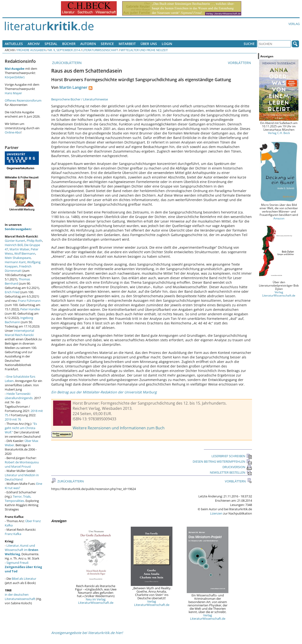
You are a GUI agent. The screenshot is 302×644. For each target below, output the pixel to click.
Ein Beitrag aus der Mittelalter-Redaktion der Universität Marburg (104, 392)
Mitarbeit (127, 44)
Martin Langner (73, 87)
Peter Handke (30, 309)
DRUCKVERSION (237, 467)
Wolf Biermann (25, 253)
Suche (249, 44)
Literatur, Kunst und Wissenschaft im (22, 550)
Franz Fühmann (29, 301)
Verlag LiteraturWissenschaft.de (152, 603)
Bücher (69, 44)
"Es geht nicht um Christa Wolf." (21, 428)
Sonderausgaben (18, 229)
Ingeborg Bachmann (19, 320)
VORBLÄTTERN (240, 63)
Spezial (51, 44)
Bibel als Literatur (24, 579)
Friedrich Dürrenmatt (18, 268)
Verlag (294, 24)
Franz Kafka (13, 534)
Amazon (279, 218)
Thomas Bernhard (17, 281)
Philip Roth (34, 241)
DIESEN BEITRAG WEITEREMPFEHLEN (222, 461)
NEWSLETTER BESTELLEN (231, 472)
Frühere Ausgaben (31, 50)
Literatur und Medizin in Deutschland (22, 477)
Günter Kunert (15, 241)
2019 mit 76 (13, 419)
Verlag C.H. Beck (279, 133)
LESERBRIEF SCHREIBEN (232, 456)
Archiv (34, 44)
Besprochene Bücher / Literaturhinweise (80, 99)
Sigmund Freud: (23, 567)
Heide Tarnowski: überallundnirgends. (19, 396)
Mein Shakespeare (18, 258)
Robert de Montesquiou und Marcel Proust (22, 464)
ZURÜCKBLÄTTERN (66, 63)
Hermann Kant (15, 262)
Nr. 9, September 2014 (64, 50)
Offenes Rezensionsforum (23, 100)
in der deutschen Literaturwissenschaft (20, 597)
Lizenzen (216, 513)
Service (107, 44)
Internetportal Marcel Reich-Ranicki (19, 333)
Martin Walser (19, 249)
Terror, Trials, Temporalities (18, 499)
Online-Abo (13, 132)
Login (167, 44)
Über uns (149, 44)
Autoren (88, 44)
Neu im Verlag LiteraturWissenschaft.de (96, 601)
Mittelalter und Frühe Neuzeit (144, 50)
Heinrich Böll (14, 245)
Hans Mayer (13, 93)
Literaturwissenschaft (100, 50)
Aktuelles (14, 44)
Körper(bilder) (15, 77)
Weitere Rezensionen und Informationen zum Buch (119, 428)
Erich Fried (12, 292)
